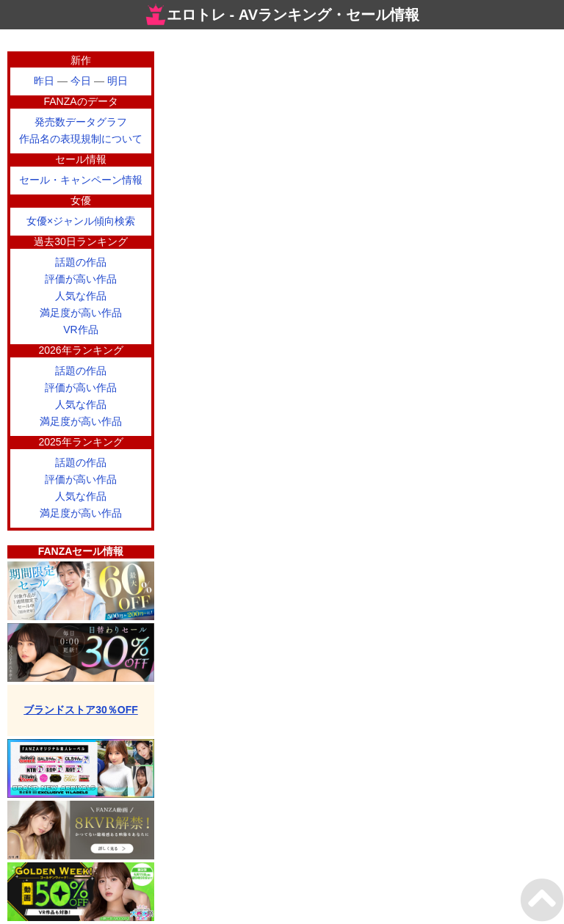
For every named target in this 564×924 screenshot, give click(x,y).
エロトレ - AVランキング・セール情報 (282, 15)
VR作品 (80, 330)
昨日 (44, 81)
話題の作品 (81, 262)
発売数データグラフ (81, 122)
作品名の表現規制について (81, 139)
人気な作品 (81, 296)
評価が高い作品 (81, 279)
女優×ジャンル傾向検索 (81, 221)
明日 (117, 81)
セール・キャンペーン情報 (81, 180)
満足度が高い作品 (81, 313)
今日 (81, 81)
